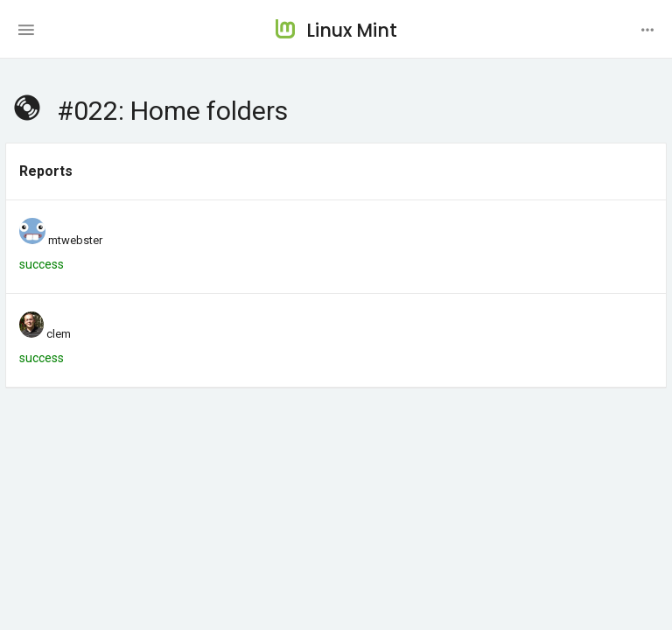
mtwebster (75, 240)
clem (59, 334)
